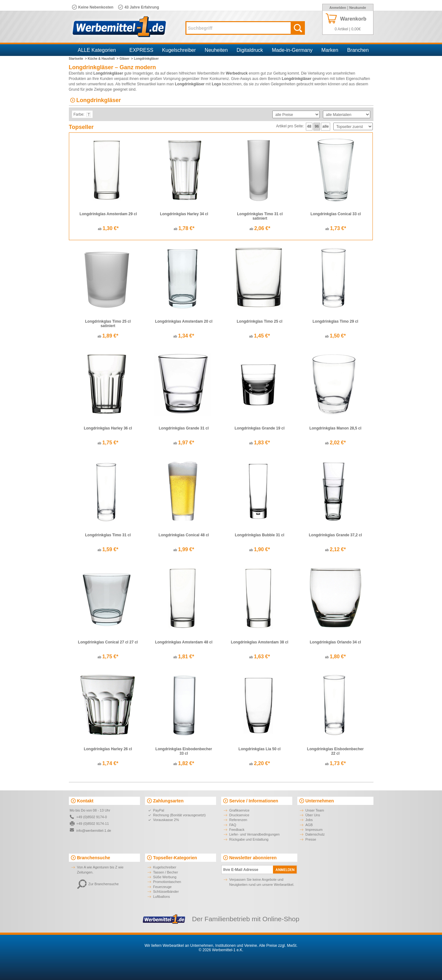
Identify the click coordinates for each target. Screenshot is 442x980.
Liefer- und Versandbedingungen (255, 834)
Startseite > (78, 59)
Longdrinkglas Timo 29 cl (335, 321)
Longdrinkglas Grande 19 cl (259, 428)
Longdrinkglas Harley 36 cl (108, 428)
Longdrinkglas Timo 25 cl (259, 321)
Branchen (358, 50)
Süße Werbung (165, 877)
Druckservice (239, 815)
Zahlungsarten (168, 801)
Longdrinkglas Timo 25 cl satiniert (108, 324)
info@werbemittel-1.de (94, 831)
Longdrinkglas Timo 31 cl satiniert (260, 216)
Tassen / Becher (166, 872)
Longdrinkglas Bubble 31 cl (260, 535)
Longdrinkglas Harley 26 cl (108, 749)
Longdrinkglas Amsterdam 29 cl (108, 214)
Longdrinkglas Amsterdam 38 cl (260, 642)
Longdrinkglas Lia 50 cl (260, 749)
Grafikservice (239, 810)
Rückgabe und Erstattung (249, 839)
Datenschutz (315, 834)
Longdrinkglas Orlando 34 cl (335, 642)
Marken (330, 50)
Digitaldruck (250, 50)
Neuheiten (216, 50)
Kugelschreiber (179, 50)
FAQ (233, 825)
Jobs (309, 820)
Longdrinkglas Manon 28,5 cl (335, 428)
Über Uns (313, 815)
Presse (311, 839)
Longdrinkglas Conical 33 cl (336, 214)
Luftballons (162, 897)
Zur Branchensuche (98, 884)
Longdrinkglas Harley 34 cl (184, 214)
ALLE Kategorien (97, 50)
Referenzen (238, 820)
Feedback (237, 830)
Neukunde (357, 8)
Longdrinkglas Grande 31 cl (184, 428)
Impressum (314, 830)
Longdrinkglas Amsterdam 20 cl (184, 321)
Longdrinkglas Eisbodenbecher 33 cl (184, 751)
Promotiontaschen (167, 882)
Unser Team (315, 810)
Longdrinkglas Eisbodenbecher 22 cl (335, 751)
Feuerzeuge (163, 887)
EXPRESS (142, 50)
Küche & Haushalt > (103, 59)
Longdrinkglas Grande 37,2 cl (335, 535)
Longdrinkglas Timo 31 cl (108, 535)
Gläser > (126, 59)
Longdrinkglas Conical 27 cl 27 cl (108, 642)
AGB (309, 825)
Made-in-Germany (292, 50)
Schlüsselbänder (166, 892)
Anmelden (338, 8)
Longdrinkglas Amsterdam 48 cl (184, 642)
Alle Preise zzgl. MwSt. (278, 946)
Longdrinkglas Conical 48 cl (184, 535)
